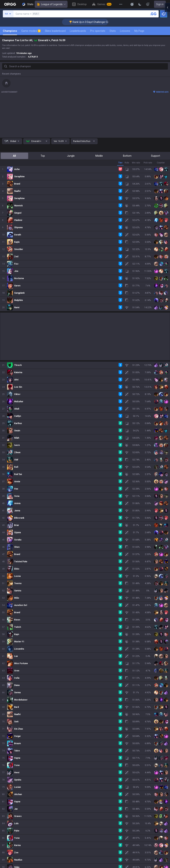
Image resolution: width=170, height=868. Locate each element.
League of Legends (51, 4)
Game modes (31, 31)
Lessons (125, 31)
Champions (10, 31)
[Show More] (132, 4)
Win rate (136, 163)
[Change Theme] (140, 4)
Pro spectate (98, 31)
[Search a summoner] (153, 14)
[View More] (121, 4)
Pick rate (148, 163)
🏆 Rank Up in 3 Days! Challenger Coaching (63, 22)
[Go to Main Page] (10, 4)
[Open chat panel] (167, 64)
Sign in (160, 4)
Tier (120, 163)
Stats (113, 31)
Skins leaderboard (55, 31)
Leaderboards (78, 31)
